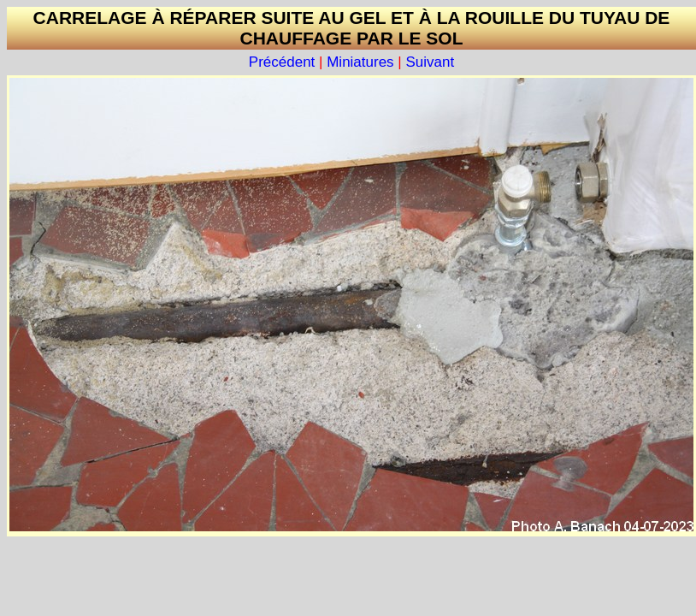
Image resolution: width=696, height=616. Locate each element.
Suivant (430, 62)
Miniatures (360, 62)
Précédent (282, 62)
